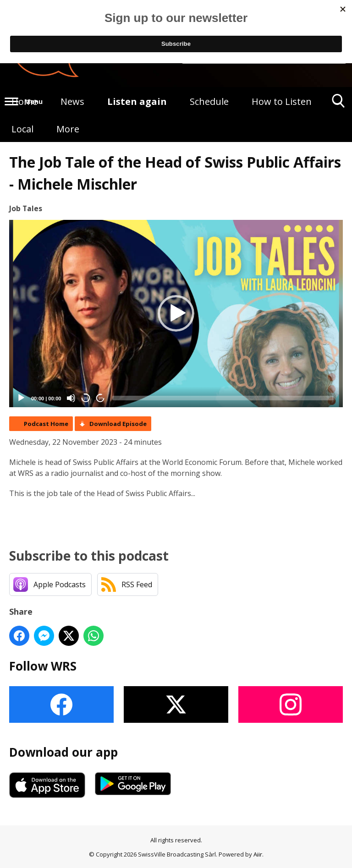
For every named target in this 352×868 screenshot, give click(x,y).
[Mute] (71, 398)
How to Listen (282, 101)
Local (22, 129)
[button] (176, 313)
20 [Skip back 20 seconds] (86, 398)
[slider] (223, 398)
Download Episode (118, 424)
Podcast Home (46, 424)
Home (25, 101)
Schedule (209, 101)
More (68, 129)
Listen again (137, 101)
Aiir (258, 854)
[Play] (21, 398)
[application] (176, 314)
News (72, 101)
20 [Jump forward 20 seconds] (101, 398)
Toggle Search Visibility (338, 104)
